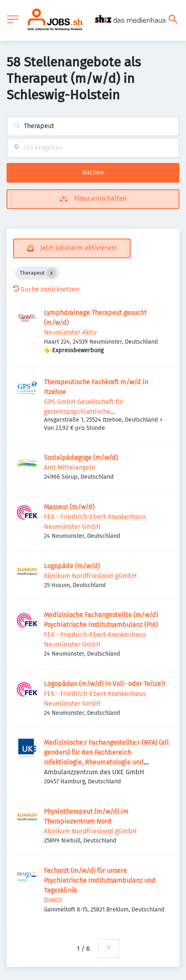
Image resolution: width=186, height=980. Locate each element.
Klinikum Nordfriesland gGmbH (90, 576)
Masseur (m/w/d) (69, 507)
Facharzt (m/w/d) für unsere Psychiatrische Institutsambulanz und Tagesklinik (100, 880)
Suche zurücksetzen (46, 289)
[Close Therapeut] (51, 273)
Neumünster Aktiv (70, 332)
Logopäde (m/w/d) (72, 566)
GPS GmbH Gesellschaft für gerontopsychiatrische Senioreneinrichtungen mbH (86, 412)
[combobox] (93, 126)
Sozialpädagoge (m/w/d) (81, 458)
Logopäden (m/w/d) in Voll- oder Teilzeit (105, 684)
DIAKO (53, 900)
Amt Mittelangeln (70, 467)
